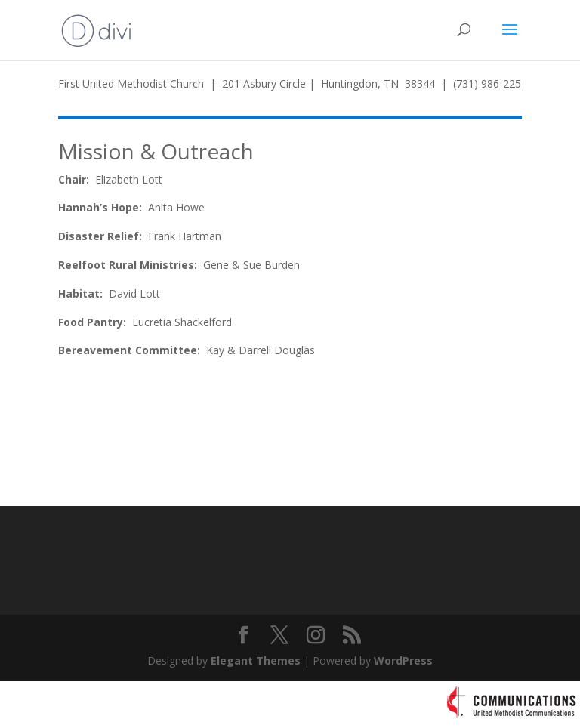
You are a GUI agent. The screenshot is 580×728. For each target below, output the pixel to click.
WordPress (403, 660)
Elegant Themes (256, 660)
